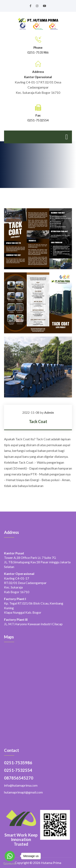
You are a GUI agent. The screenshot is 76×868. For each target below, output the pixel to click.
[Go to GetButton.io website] (10, 864)
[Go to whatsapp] (10, 856)
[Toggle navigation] (67, 137)
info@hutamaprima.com (21, 785)
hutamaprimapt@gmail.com (23, 792)
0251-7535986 (38, 52)
